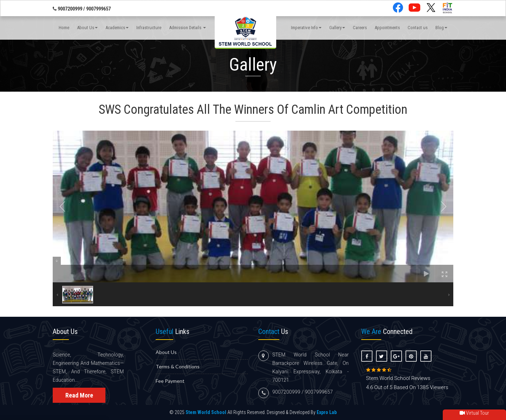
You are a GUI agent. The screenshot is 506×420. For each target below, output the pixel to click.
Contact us (418, 28)
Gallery (337, 28)
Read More (79, 395)
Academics (117, 28)
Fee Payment (170, 381)
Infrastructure (149, 28)
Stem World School (206, 412)
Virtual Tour (474, 413)
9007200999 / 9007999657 (82, 9)
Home (64, 28)
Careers (360, 28)
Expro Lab (327, 412)
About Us (87, 28)
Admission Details (187, 28)
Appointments (387, 28)
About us (166, 352)
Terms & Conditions (178, 366)
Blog (441, 28)
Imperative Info (306, 28)
